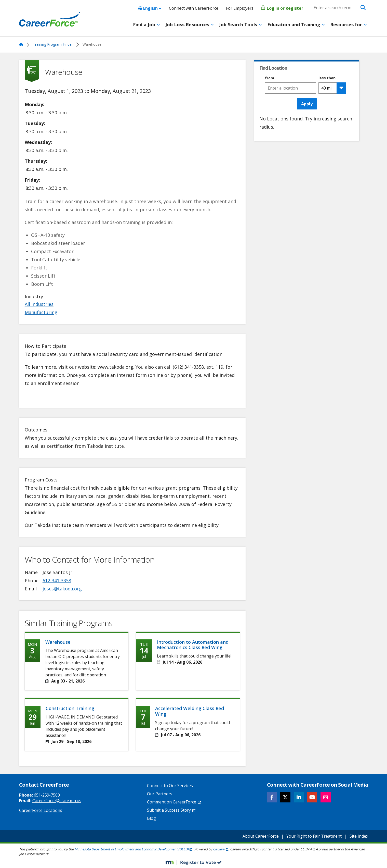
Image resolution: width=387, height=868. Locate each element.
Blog (151, 818)
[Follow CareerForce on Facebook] (272, 797)
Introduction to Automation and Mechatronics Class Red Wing (193, 645)
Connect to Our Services (170, 786)
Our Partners (160, 794)
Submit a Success (171, 810)
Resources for (346, 24)
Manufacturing (41, 312)
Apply (307, 104)
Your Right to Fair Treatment (314, 836)
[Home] (50, 19)
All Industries (39, 304)
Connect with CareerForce (194, 8)
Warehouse (58, 642)
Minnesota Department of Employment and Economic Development (134, 849)
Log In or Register (282, 8)
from (270, 78)
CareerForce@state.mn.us (57, 801)
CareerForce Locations (41, 810)
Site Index (359, 836)
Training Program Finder (53, 44)
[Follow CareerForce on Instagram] (326, 797)
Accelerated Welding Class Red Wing (190, 711)
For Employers (240, 8)
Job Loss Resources (187, 24)
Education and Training (294, 24)
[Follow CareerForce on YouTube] (312, 797)
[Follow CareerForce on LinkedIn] (299, 797)
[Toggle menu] (158, 25)
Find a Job (144, 24)
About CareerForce (261, 836)
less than (327, 78)
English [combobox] (150, 8)
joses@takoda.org (62, 589)
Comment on (174, 802)
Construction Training (70, 708)
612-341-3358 (57, 580)
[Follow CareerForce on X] (285, 797)
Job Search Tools (238, 24)
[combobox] (290, 88)
